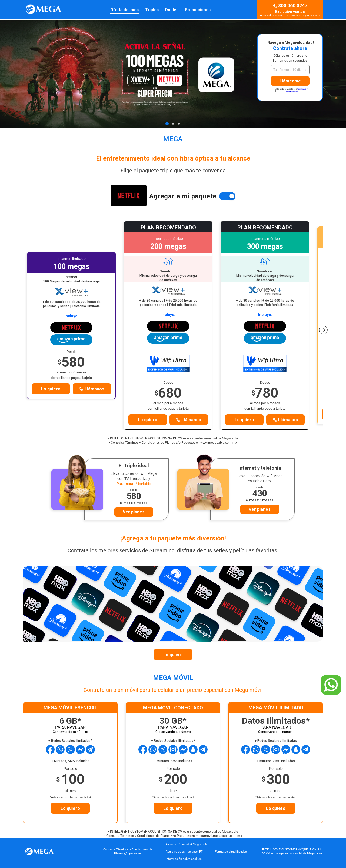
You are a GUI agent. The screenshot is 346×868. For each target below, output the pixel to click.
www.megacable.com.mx (219, 443)
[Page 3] (179, 124)
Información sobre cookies (184, 859)
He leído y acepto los (292, 90)
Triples (152, 10)
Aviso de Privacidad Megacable (187, 844)
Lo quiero (51, 389)
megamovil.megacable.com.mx (219, 836)
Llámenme (290, 81)
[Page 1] (167, 124)
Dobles (172, 10)
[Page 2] (173, 124)
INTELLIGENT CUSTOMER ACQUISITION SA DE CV (146, 438)
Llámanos (92, 389)
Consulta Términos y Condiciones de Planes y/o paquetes (128, 852)
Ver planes (134, 512)
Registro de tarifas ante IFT (184, 852)
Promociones (198, 10)
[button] (323, 326)
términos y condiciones (297, 90)
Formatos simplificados (231, 852)
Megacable (230, 438)
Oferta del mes (124, 10)
